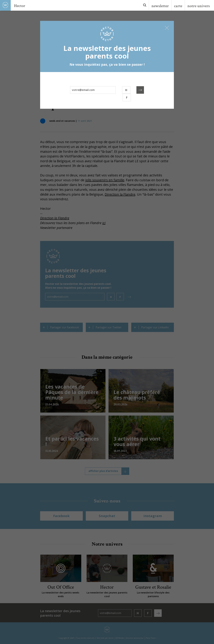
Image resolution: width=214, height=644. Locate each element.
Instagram (153, 516)
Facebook (61, 516)
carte (178, 6)
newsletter (160, 6)
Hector (20, 6)
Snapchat (107, 516)
